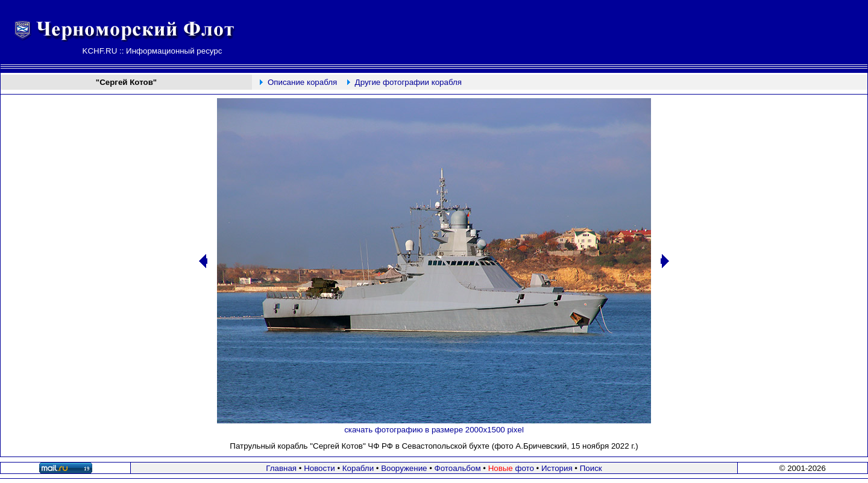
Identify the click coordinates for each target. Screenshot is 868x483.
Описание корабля (302, 82)
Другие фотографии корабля (408, 82)
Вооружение (404, 468)
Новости (319, 468)
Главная (281, 468)
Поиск (591, 468)
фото (511, 468)
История (557, 468)
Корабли (358, 468)
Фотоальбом (458, 468)
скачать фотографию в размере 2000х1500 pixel (434, 430)
